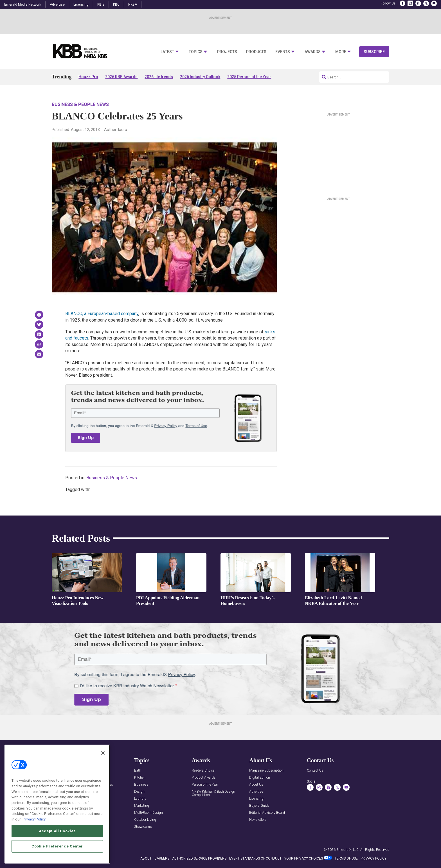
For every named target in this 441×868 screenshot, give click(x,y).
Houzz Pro (88, 77)
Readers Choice (203, 771)
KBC (116, 4)
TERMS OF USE (346, 858)
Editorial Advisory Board (267, 813)
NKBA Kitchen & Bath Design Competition (213, 793)
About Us (256, 785)
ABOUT (146, 858)
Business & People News (80, 104)
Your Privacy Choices (304, 858)
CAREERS (162, 858)
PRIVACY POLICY (373, 858)
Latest (167, 52)
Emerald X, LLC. (348, 850)
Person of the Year (205, 785)
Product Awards (204, 778)
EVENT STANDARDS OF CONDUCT (255, 858)
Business (141, 785)
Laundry (140, 799)
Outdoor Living (145, 820)
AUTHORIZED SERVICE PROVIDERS (199, 858)
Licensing (81, 4)
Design (139, 792)
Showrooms (143, 827)
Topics (196, 52)
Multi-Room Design (148, 813)
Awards (313, 52)
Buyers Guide (259, 806)
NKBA (133, 4)
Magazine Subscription (266, 771)
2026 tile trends (159, 77)
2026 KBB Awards (121, 77)
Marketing (142, 806)
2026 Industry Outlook (200, 77)
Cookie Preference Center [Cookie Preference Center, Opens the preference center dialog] (57, 852)
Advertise (57, 4)
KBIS (101, 4)
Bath (138, 771)
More (341, 52)
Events (283, 52)
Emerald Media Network (23, 4)
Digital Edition (260, 778)
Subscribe (374, 52)
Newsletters (258, 820)
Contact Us (315, 771)
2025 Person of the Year (249, 77)
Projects (227, 52)
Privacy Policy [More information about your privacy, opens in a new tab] (34, 825)
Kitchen (140, 778)
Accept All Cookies (57, 836)
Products (256, 52)
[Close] (103, 758)
